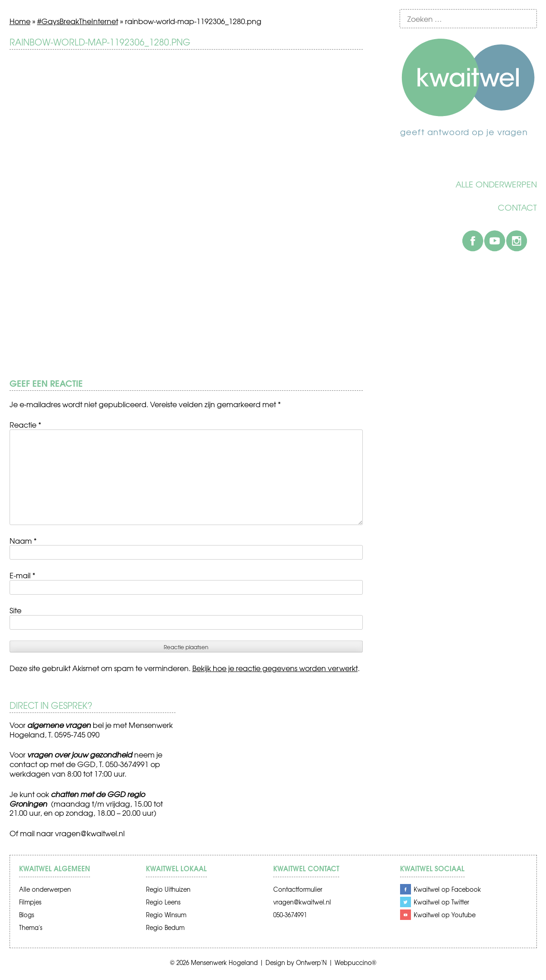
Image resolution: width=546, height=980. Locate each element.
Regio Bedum (165, 927)
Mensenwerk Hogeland (224, 962)
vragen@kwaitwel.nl (90, 833)
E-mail (23, 575)
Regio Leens (163, 902)
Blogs (27, 915)
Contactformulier (298, 889)
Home (20, 21)
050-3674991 (290, 915)
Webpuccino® (356, 962)
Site (15, 610)
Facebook (473, 241)
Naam (23, 541)
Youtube (495, 241)
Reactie (25, 424)
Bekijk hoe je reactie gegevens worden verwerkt (275, 668)
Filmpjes (30, 902)
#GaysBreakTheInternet (78, 21)
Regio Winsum (166, 915)
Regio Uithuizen (168, 889)
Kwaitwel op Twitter (441, 902)
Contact (517, 207)
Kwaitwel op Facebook (447, 889)
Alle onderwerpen (496, 184)
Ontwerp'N (311, 962)
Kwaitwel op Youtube (445, 915)
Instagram (516, 241)
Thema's (31, 927)
